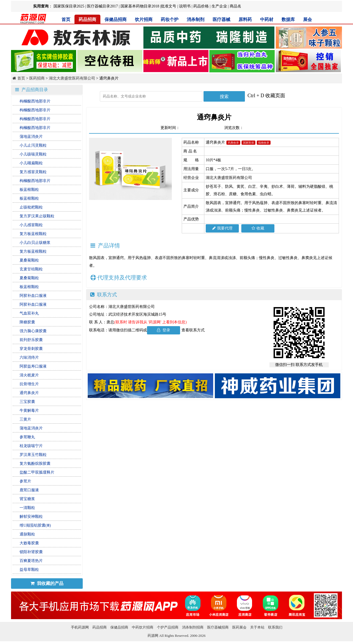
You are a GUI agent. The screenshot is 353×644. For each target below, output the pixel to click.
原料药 (245, 19)
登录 (164, 330)
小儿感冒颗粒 (31, 225)
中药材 (267, 19)
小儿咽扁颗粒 (31, 163)
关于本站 (257, 627)
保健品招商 (116, 19)
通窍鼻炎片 (29, 393)
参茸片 (25, 481)
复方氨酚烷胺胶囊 (35, 464)
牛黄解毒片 (29, 411)
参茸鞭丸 (27, 437)
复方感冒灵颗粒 (33, 172)
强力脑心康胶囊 (33, 331)
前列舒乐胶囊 (31, 340)
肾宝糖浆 (27, 499)
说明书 (185, 6)
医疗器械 (221, 19)
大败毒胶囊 (29, 543)
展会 (307, 19)
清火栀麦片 (29, 375)
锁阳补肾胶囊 (31, 552)
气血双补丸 (29, 313)
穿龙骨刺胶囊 (31, 349)
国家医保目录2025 (69, 6)
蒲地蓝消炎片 (31, 137)
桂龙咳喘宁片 (31, 446)
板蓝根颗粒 (29, 190)
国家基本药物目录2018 (140, 6)
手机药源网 (80, 627)
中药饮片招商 (143, 627)
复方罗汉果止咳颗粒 (37, 216)
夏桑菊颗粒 (29, 260)
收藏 (258, 228)
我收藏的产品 (47, 583)
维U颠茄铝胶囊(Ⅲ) (35, 525)
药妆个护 (170, 19)
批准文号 (169, 6)
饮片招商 (144, 19)
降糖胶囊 (27, 322)
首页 (66, 19)
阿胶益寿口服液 (33, 366)
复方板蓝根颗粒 (33, 234)
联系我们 (275, 627)
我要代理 (222, 228)
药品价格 (201, 6)
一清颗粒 (27, 508)
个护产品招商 (168, 627)
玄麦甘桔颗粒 (31, 269)
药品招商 (87, 19)
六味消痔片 (29, 357)
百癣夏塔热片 (31, 561)
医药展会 (239, 627)
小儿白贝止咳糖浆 (35, 243)
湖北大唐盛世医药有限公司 (72, 78)
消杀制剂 (196, 19)
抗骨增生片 (29, 384)
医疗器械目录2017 (102, 6)
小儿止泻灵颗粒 (33, 145)
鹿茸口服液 (29, 490)
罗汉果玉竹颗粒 (33, 455)
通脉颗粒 (27, 534)
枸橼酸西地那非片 (35, 101)
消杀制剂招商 (193, 627)
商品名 (236, 6)
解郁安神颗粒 (31, 517)
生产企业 (219, 6)
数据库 (288, 19)
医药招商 (37, 78)
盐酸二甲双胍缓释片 (37, 472)
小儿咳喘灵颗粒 (33, 154)
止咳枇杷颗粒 (31, 207)
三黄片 (25, 419)
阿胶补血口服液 (33, 296)
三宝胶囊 (27, 402)
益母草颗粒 (29, 570)
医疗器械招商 (218, 627)
